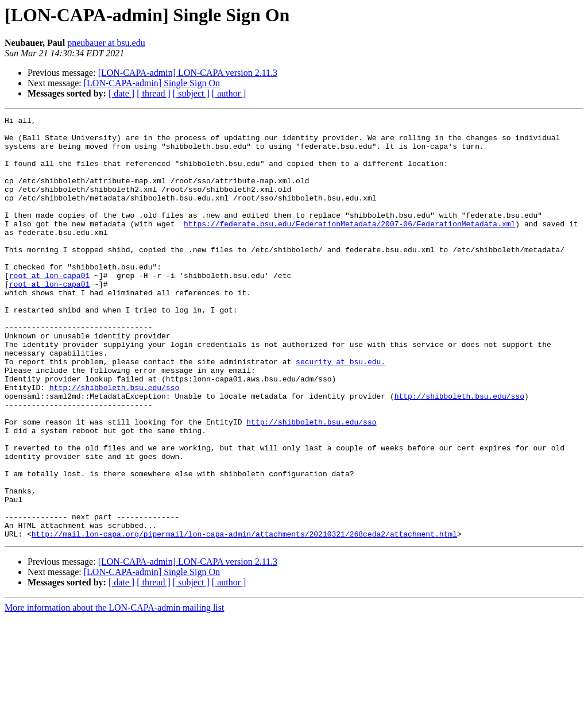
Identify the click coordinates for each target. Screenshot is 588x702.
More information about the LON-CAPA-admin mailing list (114, 692)
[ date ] (121, 93)
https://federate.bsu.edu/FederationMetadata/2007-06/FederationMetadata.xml (349, 246)
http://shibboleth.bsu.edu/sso (114, 442)
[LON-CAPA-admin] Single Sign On (152, 83)
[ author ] (229, 93)
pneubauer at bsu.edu (106, 43)
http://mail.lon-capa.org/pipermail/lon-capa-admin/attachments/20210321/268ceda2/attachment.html (244, 618)
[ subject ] (191, 93)
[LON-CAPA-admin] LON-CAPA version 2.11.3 (188, 73)
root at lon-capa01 (49, 308)
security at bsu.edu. (341, 411)
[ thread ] (154, 93)
